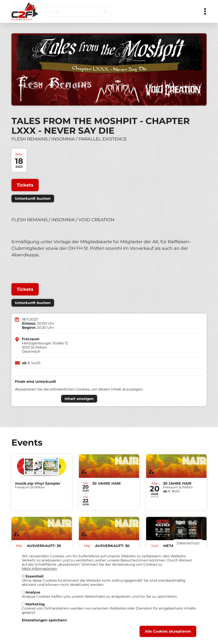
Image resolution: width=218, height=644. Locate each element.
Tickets (25, 185)
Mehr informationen (39, 573)
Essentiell (35, 580)
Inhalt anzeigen (79, 399)
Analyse (33, 596)
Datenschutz (188, 547)
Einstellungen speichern (44, 624)
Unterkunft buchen (33, 199)
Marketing (35, 608)
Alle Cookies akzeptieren (168, 636)
